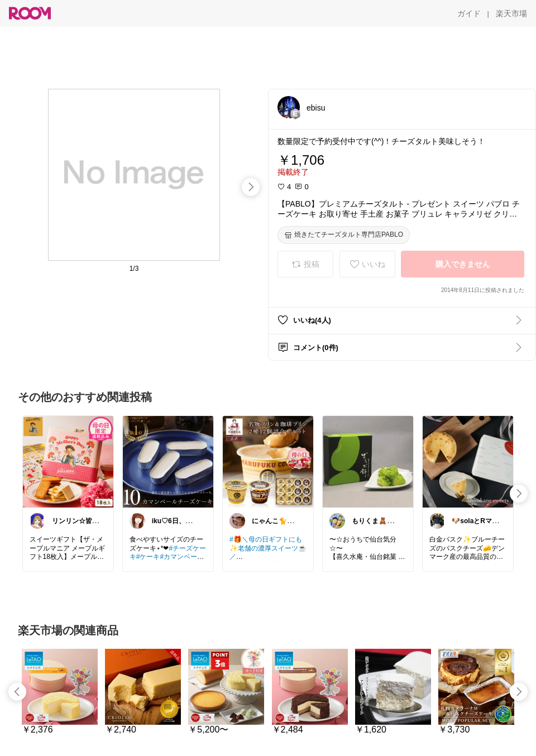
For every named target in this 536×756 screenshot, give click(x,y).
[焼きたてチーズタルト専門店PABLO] (344, 235)
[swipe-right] (251, 187)
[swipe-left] (17, 692)
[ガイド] (469, 13)
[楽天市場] (511, 13)
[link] (68, 461)
